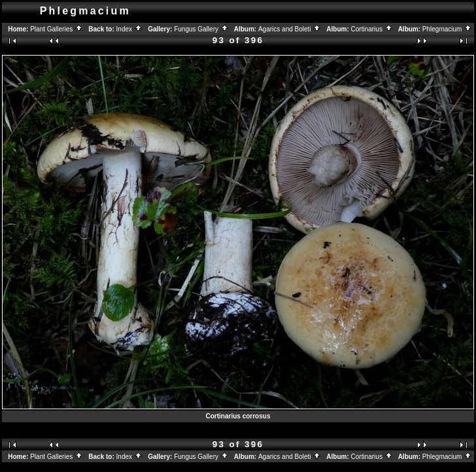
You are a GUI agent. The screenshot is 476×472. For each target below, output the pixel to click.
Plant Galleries (57, 29)
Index (129, 29)
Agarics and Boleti (290, 29)
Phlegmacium (447, 29)
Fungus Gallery (201, 29)
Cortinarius (372, 29)
